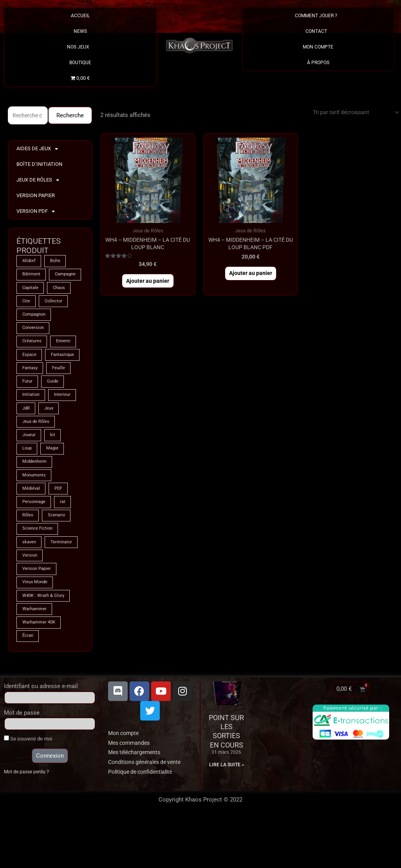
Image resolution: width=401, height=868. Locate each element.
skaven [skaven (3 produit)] (30, 586)
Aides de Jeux (37, 150)
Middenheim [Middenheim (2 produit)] (35, 502)
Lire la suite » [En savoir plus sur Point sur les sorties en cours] (227, 814)
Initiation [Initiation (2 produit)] (32, 431)
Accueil (80, 16)
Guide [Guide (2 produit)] (55, 417)
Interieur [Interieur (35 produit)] (65, 431)
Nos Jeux (80, 47)
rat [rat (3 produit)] (66, 544)
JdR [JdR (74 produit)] (26, 446)
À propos (318, 63)
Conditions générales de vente (148, 812)
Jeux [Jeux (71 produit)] (51, 446)
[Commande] (351, 113)
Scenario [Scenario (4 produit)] (58, 558)
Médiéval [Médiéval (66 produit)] (32, 530)
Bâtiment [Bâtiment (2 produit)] (32, 277)
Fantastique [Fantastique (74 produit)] (35, 389)
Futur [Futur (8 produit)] (28, 417)
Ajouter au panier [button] (148, 284)
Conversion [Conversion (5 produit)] (34, 347)
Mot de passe (22, 762)
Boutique (80, 63)
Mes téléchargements (136, 802)
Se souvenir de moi (28, 788)
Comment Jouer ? (318, 16)
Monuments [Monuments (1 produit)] (35, 516)
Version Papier (36, 197)
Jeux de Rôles (38, 181)
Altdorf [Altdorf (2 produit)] (30, 262)
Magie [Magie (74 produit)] (55, 488)
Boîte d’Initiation (39, 165)
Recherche (70, 116)
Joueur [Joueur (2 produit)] (30, 474)
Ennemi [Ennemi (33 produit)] (66, 361)
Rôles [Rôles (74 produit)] (28, 558)
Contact (318, 31)
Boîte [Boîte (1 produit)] (57, 262)
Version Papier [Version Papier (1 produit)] (38, 615)
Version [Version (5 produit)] (30, 600)
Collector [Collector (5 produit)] (55, 319)
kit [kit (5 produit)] (55, 474)
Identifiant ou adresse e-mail (41, 735)
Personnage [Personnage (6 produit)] (35, 544)
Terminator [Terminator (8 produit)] (64, 586)
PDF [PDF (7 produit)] (61, 530)
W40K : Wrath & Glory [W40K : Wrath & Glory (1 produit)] (45, 643)
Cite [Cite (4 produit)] (26, 319)
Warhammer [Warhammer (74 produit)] (36, 657)
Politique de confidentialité (143, 821)
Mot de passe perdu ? (28, 822)
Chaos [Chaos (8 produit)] (62, 305)
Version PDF (36, 213)
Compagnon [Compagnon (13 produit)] (36, 333)
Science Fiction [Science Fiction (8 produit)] (38, 572)
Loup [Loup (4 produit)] (28, 488)
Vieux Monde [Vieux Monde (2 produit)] (36, 629)
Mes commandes (131, 792)
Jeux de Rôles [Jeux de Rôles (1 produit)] (37, 460)
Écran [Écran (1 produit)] (28, 685)
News (80, 31)
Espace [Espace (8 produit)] (30, 375)
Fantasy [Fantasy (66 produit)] (31, 403)
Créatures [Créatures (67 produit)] (33, 361)
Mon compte (125, 782)
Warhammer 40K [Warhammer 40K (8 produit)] (41, 671)
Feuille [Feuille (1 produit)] (62, 403)
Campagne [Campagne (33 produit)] (34, 291)
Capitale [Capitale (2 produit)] (31, 305)
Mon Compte (318, 47)
